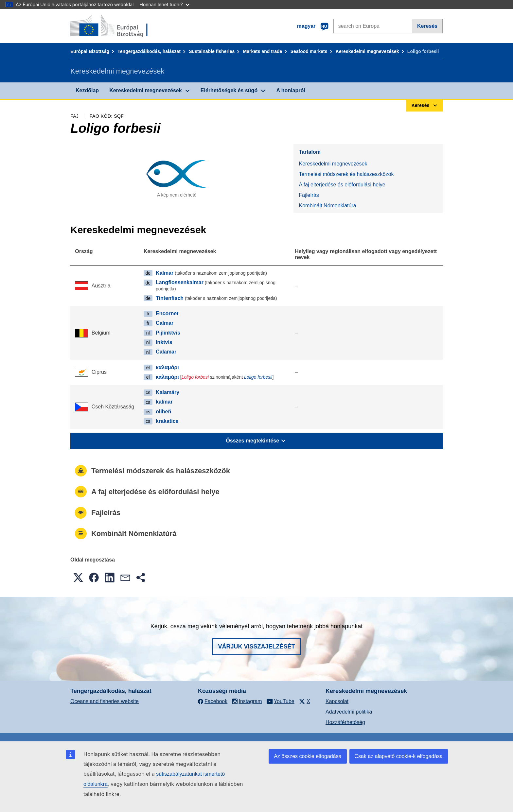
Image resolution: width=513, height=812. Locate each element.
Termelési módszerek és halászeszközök (346, 174)
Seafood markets (309, 51)
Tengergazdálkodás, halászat (149, 51)
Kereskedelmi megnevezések (367, 51)
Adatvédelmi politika (349, 712)
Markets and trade (263, 51)
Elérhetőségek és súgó (229, 90)
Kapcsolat (337, 701)
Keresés (427, 26)
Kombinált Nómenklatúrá (327, 206)
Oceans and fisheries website (105, 701)
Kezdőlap (87, 90)
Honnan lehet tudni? (165, 4)
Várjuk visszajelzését (256, 647)
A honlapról (291, 90)
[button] (78, 578)
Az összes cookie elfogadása (308, 756)
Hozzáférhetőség (345, 722)
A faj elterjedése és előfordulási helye (342, 185)
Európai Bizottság (90, 51)
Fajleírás (309, 195)
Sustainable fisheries (212, 51)
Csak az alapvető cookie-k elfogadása (399, 756)
